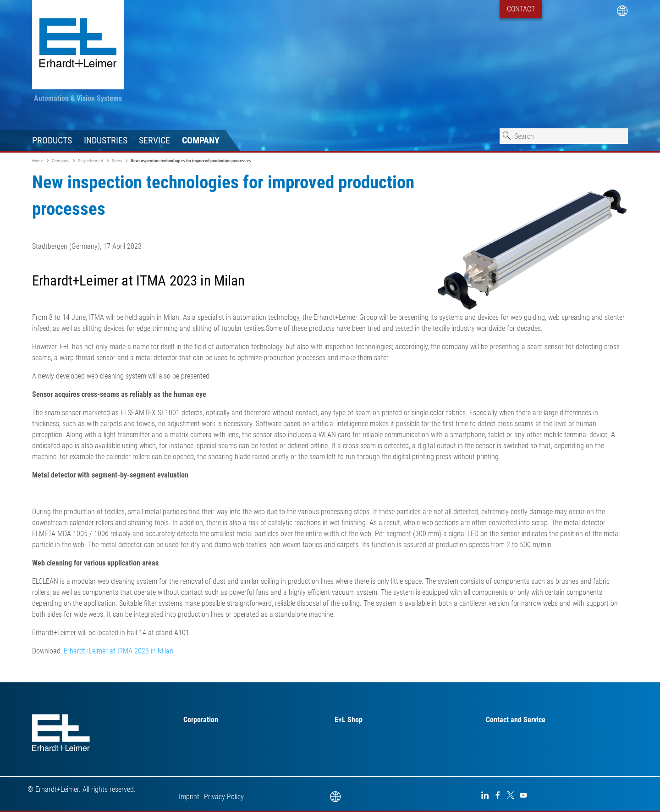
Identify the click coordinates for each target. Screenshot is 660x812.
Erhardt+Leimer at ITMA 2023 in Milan (118, 651)
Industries (106, 140)
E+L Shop (349, 720)
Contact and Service (516, 720)
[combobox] (564, 136)
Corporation (201, 720)
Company (201, 140)
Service (154, 140)
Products (52, 140)
